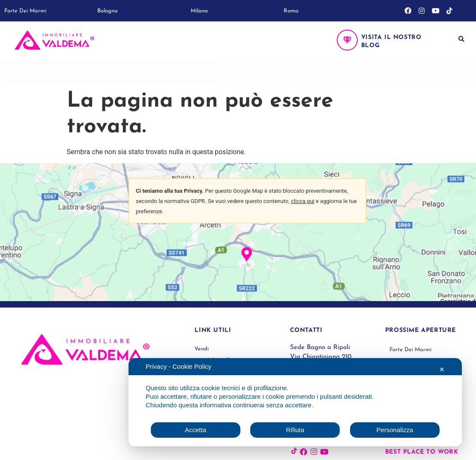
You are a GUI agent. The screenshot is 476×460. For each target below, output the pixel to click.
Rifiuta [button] (295, 430)
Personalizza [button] (395, 430)
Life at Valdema (183, 72)
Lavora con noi (266, 72)
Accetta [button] (195, 430)
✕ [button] (442, 369)
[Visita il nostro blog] (347, 40)
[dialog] (295, 402)
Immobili (110, 72)
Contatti (412, 72)
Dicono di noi (347, 72)
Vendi (58, 72)
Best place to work (422, 452)
